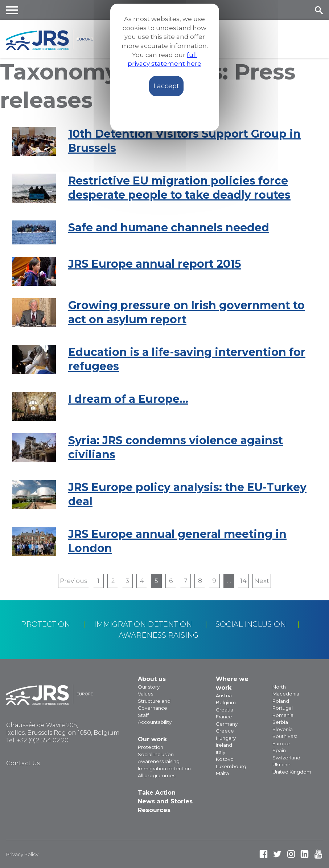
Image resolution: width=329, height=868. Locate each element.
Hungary (226, 738)
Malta (222, 773)
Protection (45, 624)
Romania (283, 715)
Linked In (305, 854)
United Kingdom (292, 772)
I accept (166, 86)
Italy (221, 752)
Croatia (225, 710)
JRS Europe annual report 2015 (155, 264)
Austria (224, 695)
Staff (143, 715)
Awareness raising (159, 635)
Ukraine (281, 764)
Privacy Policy (22, 854)
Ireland (224, 745)
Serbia (280, 722)
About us (152, 679)
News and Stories (165, 801)
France (224, 717)
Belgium (226, 702)
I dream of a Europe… (128, 399)
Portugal (283, 708)
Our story (149, 687)
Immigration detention (143, 624)
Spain (279, 750)
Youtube (318, 854)
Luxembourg (231, 766)
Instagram (291, 854)
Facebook (264, 854)
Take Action (157, 793)
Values (145, 694)
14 (243, 581)
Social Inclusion (251, 624)
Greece (225, 731)
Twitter (277, 854)
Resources (154, 810)
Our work (152, 739)
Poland (281, 701)
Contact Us (23, 763)
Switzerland (286, 758)
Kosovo (225, 759)
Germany (227, 724)
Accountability (155, 722)
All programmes (157, 775)
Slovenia (283, 729)
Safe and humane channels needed (169, 228)
